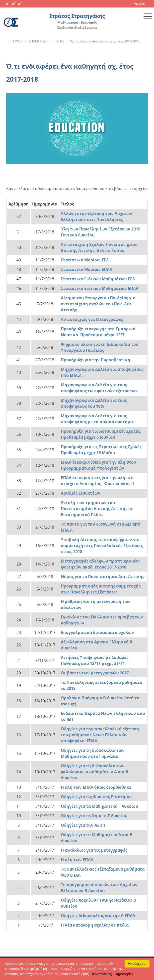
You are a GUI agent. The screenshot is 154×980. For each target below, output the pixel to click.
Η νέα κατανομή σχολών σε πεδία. (95, 925)
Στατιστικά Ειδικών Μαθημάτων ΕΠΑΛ (100, 288)
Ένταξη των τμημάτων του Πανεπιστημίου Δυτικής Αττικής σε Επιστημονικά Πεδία (97, 509)
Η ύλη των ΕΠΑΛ (77, 860)
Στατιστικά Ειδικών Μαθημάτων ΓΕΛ (98, 279)
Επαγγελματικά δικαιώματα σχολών (97, 632)
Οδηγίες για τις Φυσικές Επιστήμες (97, 797)
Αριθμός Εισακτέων (81, 493)
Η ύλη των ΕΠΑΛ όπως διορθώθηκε (96, 787)
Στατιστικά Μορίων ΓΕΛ (85, 260)
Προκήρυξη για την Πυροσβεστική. (96, 360)
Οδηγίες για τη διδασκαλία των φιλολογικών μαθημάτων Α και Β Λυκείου (95, 772)
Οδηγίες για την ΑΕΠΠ (83, 825)
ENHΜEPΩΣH (38, 41)
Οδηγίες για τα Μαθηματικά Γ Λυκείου (99, 806)
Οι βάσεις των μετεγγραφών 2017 (95, 673)
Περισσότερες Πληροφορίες (112, 974)
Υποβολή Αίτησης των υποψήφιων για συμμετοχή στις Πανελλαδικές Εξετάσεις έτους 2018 (102, 546)
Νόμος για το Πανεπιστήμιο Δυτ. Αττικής (103, 577)
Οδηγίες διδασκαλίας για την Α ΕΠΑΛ (98, 916)
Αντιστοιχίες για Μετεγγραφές (92, 319)
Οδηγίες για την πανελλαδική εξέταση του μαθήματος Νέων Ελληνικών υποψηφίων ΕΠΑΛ (100, 735)
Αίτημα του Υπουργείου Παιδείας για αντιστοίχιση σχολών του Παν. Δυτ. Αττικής (98, 304)
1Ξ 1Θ (59, 41)
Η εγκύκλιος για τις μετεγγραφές (94, 850)
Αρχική (140, 3)
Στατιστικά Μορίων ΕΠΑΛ (86, 269)
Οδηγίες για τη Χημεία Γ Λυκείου (94, 816)
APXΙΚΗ (18, 41)
